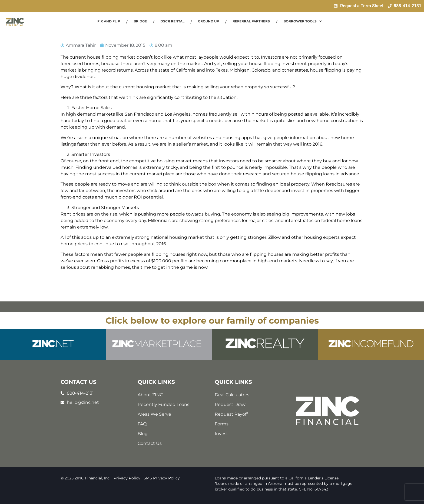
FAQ (142, 424)
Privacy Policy (127, 478)
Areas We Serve (154, 414)
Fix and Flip (109, 21)
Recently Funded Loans (163, 404)
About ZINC (150, 395)
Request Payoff (231, 414)
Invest (221, 434)
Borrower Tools (303, 21)
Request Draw (230, 404)
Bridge (140, 21)
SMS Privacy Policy (162, 478)
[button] (303, 21)
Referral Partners (251, 21)
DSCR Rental (172, 21)
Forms (222, 424)
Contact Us (150, 443)
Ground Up (208, 21)
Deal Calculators (232, 395)
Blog (143, 434)
